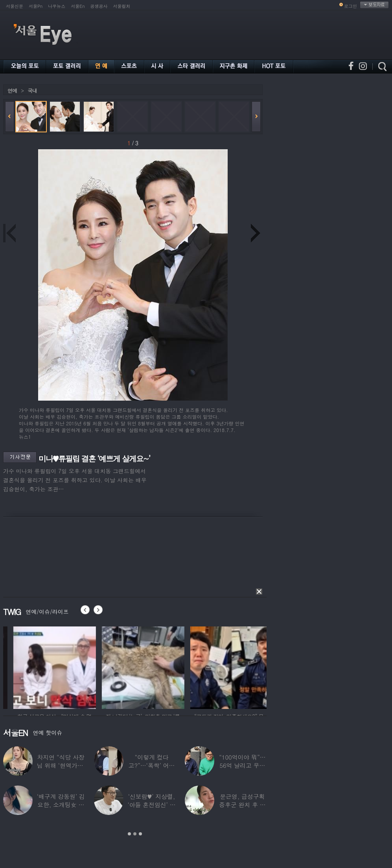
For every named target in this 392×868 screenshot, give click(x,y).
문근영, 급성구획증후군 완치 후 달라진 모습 (242, 805)
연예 (12, 91)
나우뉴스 (57, 6)
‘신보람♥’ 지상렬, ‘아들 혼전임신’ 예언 (151, 805)
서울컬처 (122, 6)
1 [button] (129, 834)
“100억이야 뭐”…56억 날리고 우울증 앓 (242, 765)
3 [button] (140, 834)
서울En (78, 6)
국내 (32, 91)
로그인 (351, 6)
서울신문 (15, 6)
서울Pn (36, 6)
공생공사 (99, 6)
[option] (88, 667)
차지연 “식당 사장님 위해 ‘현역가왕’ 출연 (61, 765)
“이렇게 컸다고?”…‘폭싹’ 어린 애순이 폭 (152, 765)
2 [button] (135, 834)
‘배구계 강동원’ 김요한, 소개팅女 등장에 (61, 805)
